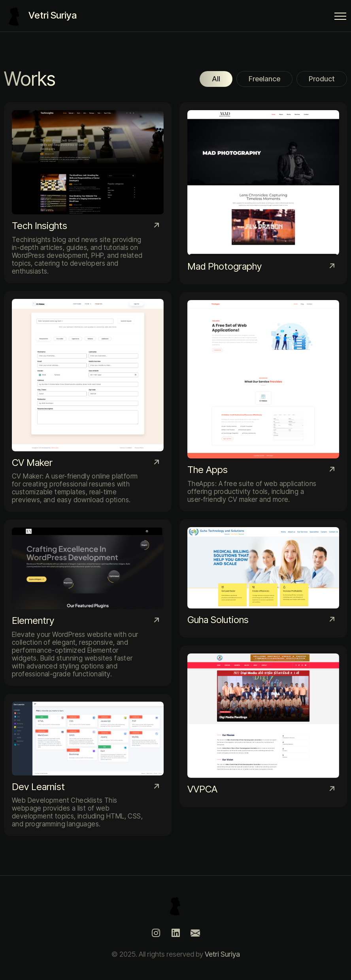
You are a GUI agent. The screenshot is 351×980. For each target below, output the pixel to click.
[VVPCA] (263, 726)
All (216, 79)
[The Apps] (263, 402)
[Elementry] (88, 603)
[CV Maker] (88, 402)
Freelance (264, 79)
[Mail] (195, 933)
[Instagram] (156, 933)
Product (322, 79)
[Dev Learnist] (88, 765)
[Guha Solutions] (263, 578)
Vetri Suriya (222, 954)
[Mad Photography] (263, 193)
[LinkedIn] (175, 933)
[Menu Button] (340, 18)
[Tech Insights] (88, 193)
